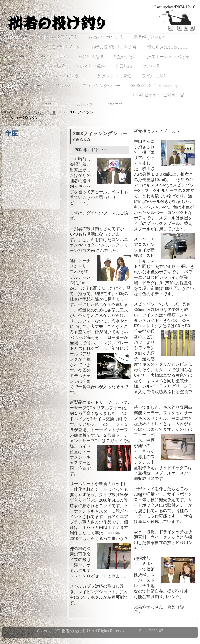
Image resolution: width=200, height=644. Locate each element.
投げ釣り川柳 (154, 76)
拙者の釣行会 (20, 47)
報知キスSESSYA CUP (167, 47)
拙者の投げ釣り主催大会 (114, 47)
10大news (64, 86)
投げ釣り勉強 (91, 57)
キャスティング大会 (26, 57)
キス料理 (151, 67)
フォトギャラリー (71, 76)
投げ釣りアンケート (26, 86)
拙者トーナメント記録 (168, 57)
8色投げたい (125, 57)
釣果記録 (124, 67)
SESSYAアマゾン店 (106, 38)
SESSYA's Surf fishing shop (154, 86)
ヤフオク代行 (20, 104)
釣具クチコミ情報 (114, 76)
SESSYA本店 (19, 38)
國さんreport (19, 67)
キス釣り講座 (53, 67)
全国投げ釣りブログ (62, 47)
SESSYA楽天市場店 (59, 38)
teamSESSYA (55, 104)
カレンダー (87, 104)
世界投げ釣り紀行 (151, 38)
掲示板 (62, 57)
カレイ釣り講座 (90, 67)
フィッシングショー (102, 86)
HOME (8, 112)
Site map (115, 104)
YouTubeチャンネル (26, 76)
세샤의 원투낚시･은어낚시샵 (157, 95)
